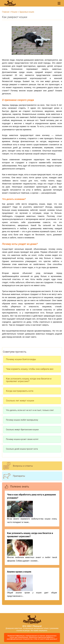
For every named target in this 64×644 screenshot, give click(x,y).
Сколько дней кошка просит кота (22, 449)
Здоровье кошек (27, 12)
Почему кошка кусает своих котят (22, 439)
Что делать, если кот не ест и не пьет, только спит (30, 410)
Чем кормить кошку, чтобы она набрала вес (30, 369)
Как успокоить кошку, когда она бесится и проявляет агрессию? (29, 380)
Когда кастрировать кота (20, 391)
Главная (6, 12)
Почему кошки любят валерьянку (22, 420)
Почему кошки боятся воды (21, 359)
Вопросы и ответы (23, 466)
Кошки (14, 12)
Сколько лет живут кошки (20, 401)
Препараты (19, 476)
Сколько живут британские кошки (22, 430)
